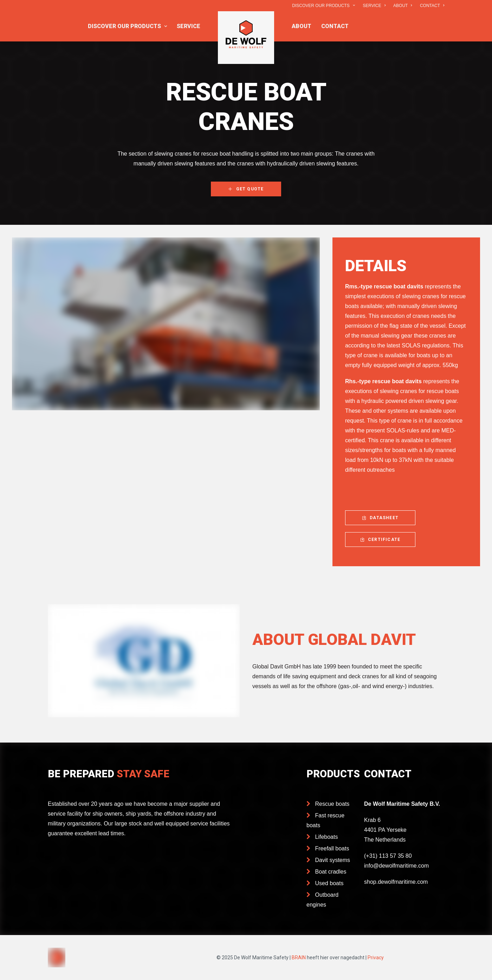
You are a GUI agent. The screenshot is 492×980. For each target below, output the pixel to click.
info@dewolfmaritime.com (396, 866)
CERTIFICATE (380, 540)
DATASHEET (380, 518)
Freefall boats (332, 848)
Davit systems (333, 860)
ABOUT (403, 6)
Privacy (376, 958)
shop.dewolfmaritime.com (396, 882)
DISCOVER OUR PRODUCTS (323, 6)
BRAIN (299, 958)
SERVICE (374, 6)
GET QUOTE (246, 189)
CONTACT (432, 6)
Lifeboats (327, 837)
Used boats (329, 883)
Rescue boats (332, 804)
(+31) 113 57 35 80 (388, 856)
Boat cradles (331, 872)
